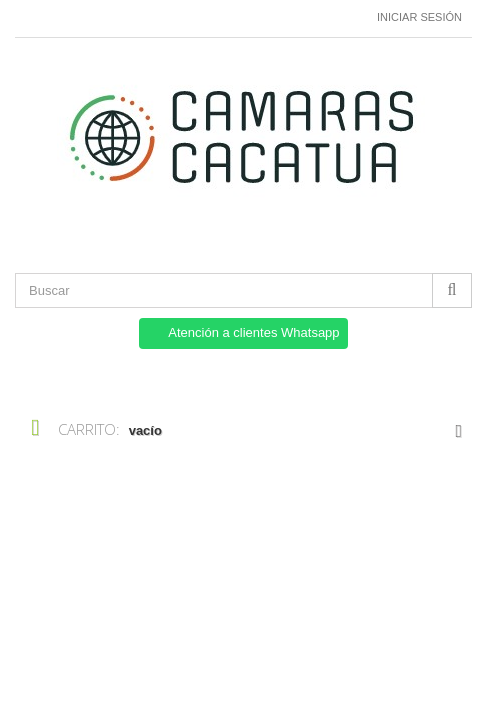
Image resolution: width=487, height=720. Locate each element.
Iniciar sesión (419, 17)
